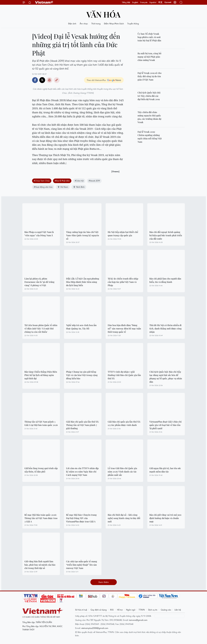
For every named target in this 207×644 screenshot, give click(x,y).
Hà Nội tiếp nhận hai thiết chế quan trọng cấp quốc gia (123, 234)
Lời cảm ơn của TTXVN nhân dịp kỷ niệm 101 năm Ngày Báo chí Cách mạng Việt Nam (82, 472)
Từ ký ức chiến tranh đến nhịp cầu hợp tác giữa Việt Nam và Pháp (123, 282)
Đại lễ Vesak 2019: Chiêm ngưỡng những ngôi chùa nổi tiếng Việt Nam (150, 137)
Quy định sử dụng (99, 610)
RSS (112, 610)
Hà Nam (63, 187)
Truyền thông (133, 23)
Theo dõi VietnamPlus (96, 80)
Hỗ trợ (120, 610)
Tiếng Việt (126, 2)
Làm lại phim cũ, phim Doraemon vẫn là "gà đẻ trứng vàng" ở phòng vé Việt (39, 282)
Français (144, 2)
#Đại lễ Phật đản (62, 181)
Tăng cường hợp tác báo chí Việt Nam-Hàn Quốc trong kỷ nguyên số (83, 235)
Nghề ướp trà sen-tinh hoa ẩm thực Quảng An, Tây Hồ (81, 327)
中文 (160, 2)
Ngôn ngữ (131, 610)
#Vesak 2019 (94, 181)
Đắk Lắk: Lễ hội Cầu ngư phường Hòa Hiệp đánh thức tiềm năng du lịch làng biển (83, 282)
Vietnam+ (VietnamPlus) (44, 2)
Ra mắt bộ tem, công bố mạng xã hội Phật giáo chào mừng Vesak (149, 57)
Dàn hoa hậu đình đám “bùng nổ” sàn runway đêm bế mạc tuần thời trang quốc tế (124, 328)
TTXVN (142, 610)
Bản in (49, 80)
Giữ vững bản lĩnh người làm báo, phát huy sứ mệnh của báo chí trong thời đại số (40, 565)
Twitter (42, 80)
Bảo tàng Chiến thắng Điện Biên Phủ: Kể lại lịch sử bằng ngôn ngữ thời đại (41, 375)
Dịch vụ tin (153, 610)
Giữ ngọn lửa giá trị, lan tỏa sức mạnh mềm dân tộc (165, 470)
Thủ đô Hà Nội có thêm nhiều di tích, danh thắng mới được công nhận (165, 328)
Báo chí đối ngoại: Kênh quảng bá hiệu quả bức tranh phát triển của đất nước (166, 235)
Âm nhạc (84, 23)
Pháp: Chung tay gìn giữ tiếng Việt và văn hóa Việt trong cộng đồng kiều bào (82, 375)
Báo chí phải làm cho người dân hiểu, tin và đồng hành (165, 280)
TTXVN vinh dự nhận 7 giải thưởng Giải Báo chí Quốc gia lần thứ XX (124, 375)
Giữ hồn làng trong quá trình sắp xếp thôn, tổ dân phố (41, 470)
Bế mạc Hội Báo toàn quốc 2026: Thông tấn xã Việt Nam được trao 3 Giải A (41, 518)
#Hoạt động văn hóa (43, 187)
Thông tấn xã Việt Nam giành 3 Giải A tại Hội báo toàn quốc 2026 (41, 423)
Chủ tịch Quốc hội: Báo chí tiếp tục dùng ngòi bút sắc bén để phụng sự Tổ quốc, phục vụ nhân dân (166, 377)
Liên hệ (178, 610)
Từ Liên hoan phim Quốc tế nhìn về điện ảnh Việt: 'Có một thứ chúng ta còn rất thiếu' (41, 328)
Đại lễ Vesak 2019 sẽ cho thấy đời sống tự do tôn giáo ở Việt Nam (150, 76)
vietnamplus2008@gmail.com (95, 628)
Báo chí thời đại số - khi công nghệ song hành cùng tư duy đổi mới (124, 518)
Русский (168, 2)
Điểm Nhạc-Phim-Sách (114, 23)
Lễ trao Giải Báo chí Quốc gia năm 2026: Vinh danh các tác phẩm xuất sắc (122, 472)
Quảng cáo (166, 610)
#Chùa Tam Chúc (42, 181)
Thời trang (96, 23)
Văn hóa (103, 14)
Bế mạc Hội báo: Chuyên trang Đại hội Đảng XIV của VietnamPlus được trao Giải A (81, 518)
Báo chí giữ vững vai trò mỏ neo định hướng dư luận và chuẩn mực (165, 518)
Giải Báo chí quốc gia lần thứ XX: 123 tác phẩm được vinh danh (124, 423)
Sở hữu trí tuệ (81, 610)
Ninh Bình (79, 187)
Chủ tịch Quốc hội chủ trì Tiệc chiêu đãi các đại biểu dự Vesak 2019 (149, 96)
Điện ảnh (72, 23)
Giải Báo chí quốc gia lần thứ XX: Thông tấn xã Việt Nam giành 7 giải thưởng (82, 425)
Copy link (57, 80)
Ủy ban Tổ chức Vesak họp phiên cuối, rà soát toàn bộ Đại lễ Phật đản (149, 37)
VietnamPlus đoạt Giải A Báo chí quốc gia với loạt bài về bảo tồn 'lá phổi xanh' (165, 425)
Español (153, 2)
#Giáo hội (79, 181)
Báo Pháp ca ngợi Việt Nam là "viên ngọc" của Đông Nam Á (39, 234)
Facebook (35, 80)
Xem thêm (104, 582)
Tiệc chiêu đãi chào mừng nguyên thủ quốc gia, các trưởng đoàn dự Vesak (149, 117)
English (135, 2)
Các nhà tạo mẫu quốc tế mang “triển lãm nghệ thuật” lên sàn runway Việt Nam (82, 565)
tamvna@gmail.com (138, 620)
